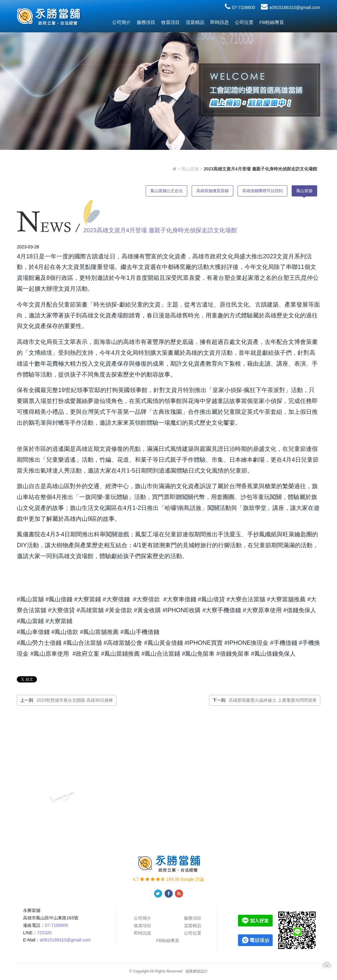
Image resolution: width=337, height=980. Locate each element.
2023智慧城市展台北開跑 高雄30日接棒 (75, 700)
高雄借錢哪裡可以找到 (262, 191)
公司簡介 (121, 22)
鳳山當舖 (190, 169)
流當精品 (195, 22)
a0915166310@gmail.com (291, 7)
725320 (44, 933)
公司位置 (244, 22)
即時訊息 (220, 22)
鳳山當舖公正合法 (166, 191)
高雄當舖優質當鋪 (212, 191)
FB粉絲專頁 (272, 22)
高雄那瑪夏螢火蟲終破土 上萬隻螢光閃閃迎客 (273, 700)
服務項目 (146, 22)
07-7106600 (240, 7)
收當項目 (171, 22)
